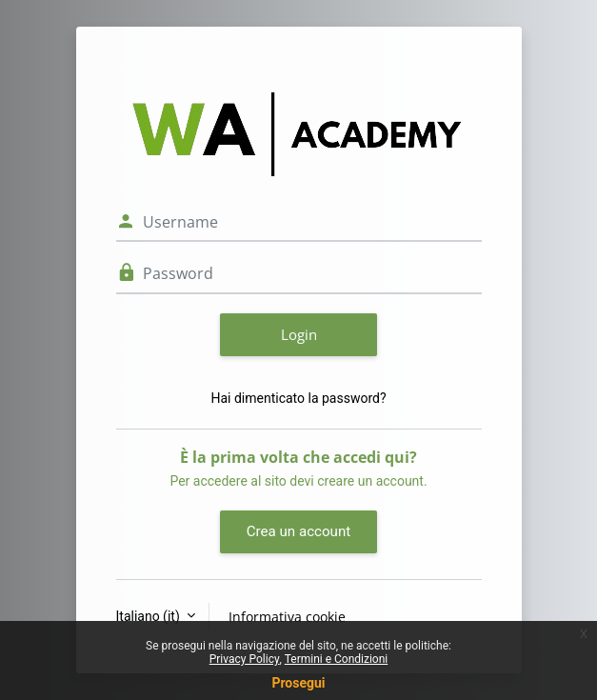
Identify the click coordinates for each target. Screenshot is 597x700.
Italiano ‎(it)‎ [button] (150, 616)
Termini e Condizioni (337, 659)
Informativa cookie (287, 617)
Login (299, 334)
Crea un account (298, 531)
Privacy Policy (245, 659)
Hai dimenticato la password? (298, 398)
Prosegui (298, 683)
